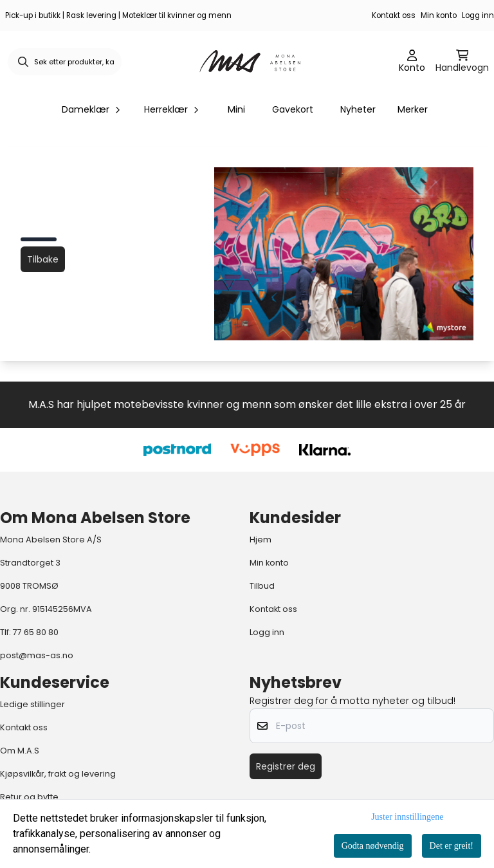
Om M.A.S (20, 751)
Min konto (439, 15)
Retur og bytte (29, 797)
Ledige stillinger (32, 704)
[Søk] (65, 62)
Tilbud (262, 586)
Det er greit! (452, 846)
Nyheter (358, 109)
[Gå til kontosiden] (412, 62)
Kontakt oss (394, 15)
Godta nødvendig (373, 846)
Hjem (261, 540)
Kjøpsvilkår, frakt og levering (58, 774)
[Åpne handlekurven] (462, 62)
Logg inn (478, 15)
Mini (236, 109)
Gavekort (293, 109)
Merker (413, 109)
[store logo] (251, 62)
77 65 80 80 (36, 632)
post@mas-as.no (37, 655)
